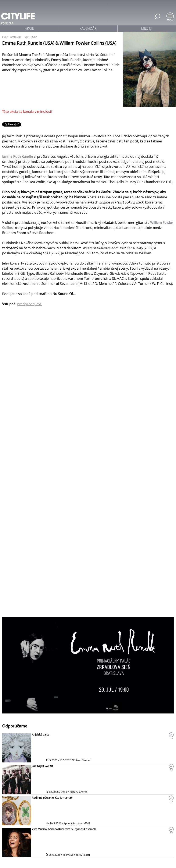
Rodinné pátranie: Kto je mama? (52, 798)
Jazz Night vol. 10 (42, 766)
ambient (16, 37)
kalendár (88, 28)
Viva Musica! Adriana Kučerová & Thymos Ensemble (64, 829)
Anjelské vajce (40, 734)
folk (5, 37)
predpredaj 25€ (29, 304)
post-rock (30, 37)
